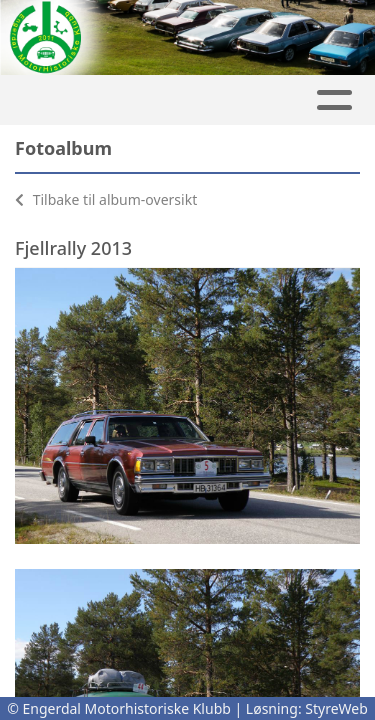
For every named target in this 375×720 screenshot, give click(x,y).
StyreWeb (336, 708)
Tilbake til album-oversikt (106, 199)
